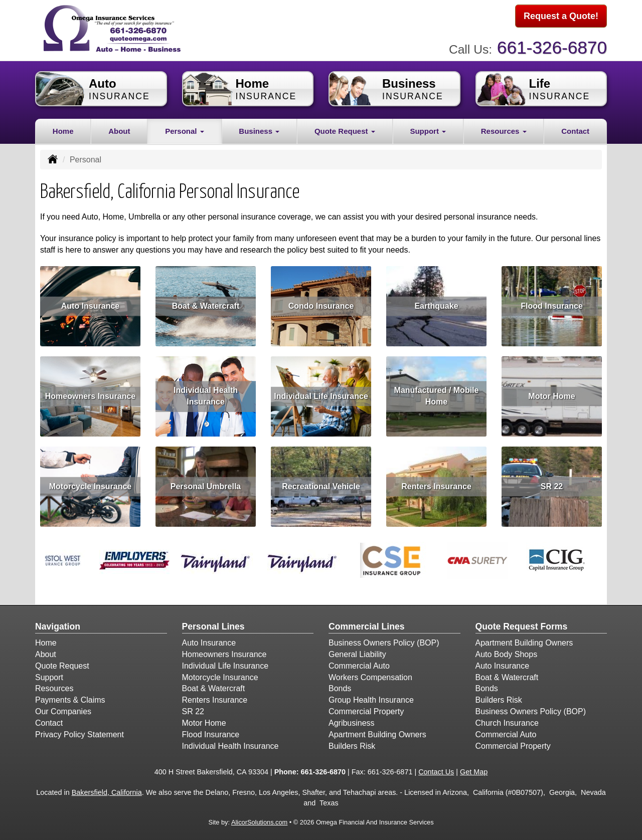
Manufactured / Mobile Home (437, 394)
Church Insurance (507, 721)
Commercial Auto (359, 663)
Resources (54, 686)
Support (49, 675)
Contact (575, 129)
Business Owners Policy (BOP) (384, 641)
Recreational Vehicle (321, 484)
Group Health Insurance (371, 698)
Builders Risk (352, 744)
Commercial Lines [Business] (367, 624)
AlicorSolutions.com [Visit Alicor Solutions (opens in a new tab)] (259, 820)
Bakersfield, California (107, 790)
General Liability (357, 652)
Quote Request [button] (345, 129)
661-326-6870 (552, 45)
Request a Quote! (561, 17)
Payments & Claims (70, 698)
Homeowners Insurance (91, 394)
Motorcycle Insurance (91, 484)
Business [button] (259, 129)
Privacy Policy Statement (79, 732)
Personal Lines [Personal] (213, 624)
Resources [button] (504, 129)
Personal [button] (185, 129)
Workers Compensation (370, 675)
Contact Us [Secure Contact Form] (436, 770)
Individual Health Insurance (206, 394)
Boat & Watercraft (206, 303)
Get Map (474, 770)
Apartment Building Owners (377, 732)
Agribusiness (352, 721)
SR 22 (552, 484)
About (119, 129)
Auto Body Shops (507, 652)
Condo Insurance (321, 303)
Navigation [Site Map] (58, 624)
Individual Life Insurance (321, 394)
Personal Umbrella (206, 484)
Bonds (340, 686)
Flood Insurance (552, 303)
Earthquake (436, 303)
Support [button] (428, 129)
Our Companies (63, 709)
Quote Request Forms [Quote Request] (522, 624)
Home (63, 129)
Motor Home (551, 394)
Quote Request (62, 663)
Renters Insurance (436, 484)
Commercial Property (366, 709)
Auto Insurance (90, 303)
